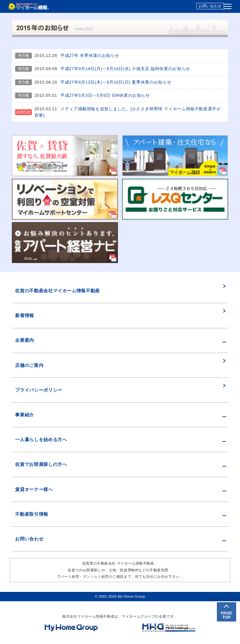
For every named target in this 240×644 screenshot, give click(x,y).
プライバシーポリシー (39, 390)
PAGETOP (226, 615)
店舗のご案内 (29, 365)
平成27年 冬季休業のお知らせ (90, 55)
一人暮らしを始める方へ (41, 440)
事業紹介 (25, 415)
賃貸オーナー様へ (34, 489)
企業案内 (25, 340)
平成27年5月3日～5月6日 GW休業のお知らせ (105, 95)
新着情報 (25, 315)
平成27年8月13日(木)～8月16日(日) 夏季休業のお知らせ (116, 82)
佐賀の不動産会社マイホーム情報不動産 (58, 291)
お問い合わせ (210, 6)
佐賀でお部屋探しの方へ (41, 464)
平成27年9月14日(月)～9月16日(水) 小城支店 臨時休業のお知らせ (125, 69)
